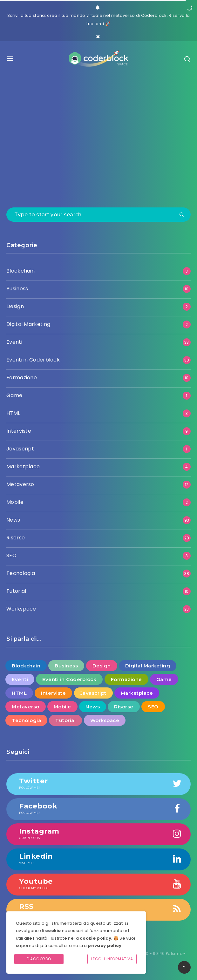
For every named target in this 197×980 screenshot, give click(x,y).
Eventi (14, 342)
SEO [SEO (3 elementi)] (153, 707)
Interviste (19, 431)
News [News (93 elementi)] (93, 707)
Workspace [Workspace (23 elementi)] (105, 720)
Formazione (22, 378)
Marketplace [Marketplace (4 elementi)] (137, 693)
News (13, 520)
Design (15, 306)
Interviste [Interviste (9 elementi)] (53, 693)
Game (14, 395)
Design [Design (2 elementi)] (102, 666)
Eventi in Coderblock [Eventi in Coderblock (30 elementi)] (69, 679)
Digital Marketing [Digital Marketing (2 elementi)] (148, 666)
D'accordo (39, 959)
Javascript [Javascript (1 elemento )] (93, 693)
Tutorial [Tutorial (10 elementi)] (65, 720)
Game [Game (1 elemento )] (164, 679)
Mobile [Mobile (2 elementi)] (62, 707)
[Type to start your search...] (98, 215)
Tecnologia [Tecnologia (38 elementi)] (26, 720)
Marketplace (23, 466)
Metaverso (20, 484)
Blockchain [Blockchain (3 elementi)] (26, 666)
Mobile (15, 502)
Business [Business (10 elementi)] (66, 666)
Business (17, 289)
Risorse (16, 538)
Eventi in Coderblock (33, 360)
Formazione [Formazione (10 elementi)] (126, 679)
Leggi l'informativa (112, 959)
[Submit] (182, 215)
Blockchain (20, 271)
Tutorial (16, 591)
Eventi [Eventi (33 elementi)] (20, 679)
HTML (13, 413)
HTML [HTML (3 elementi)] (19, 693)
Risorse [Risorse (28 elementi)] (124, 707)
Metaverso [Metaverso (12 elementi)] (26, 707)
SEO (11, 555)
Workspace (21, 609)
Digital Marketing (28, 324)
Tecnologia (21, 573)
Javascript (20, 449)
